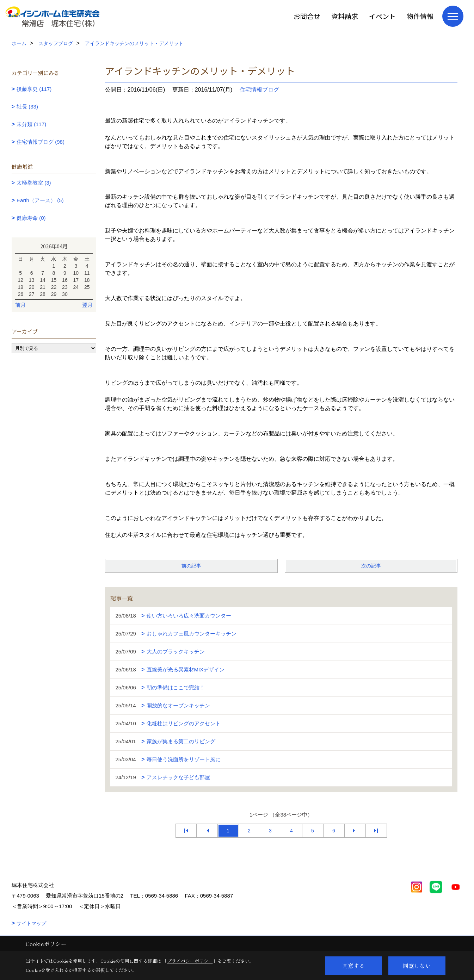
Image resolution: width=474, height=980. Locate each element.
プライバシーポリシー (190, 961)
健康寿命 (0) (31, 218)
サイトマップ (31, 923)
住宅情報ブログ (259, 90)
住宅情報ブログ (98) (41, 142)
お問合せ (307, 16)
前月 (20, 305)
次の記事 (371, 566)
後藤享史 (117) (34, 89)
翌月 (87, 305)
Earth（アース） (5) (40, 200)
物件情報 (420, 16)
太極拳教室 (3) (34, 183)
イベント (382, 16)
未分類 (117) (31, 124)
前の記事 (191, 566)
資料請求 (345, 16)
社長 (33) (27, 107)
